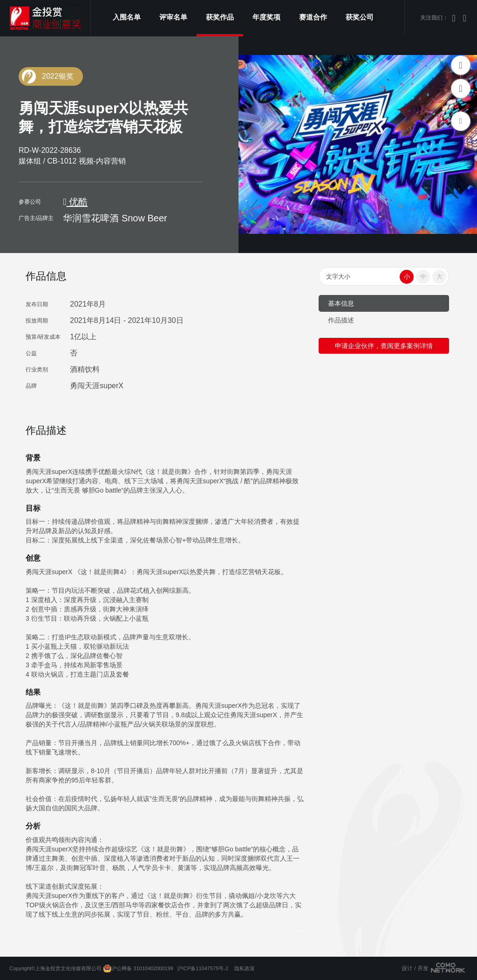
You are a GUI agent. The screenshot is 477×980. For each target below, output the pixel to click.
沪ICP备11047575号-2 (203, 968)
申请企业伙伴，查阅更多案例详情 (384, 346)
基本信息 (341, 303)
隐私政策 (245, 968)
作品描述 (341, 320)
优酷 (75, 202)
